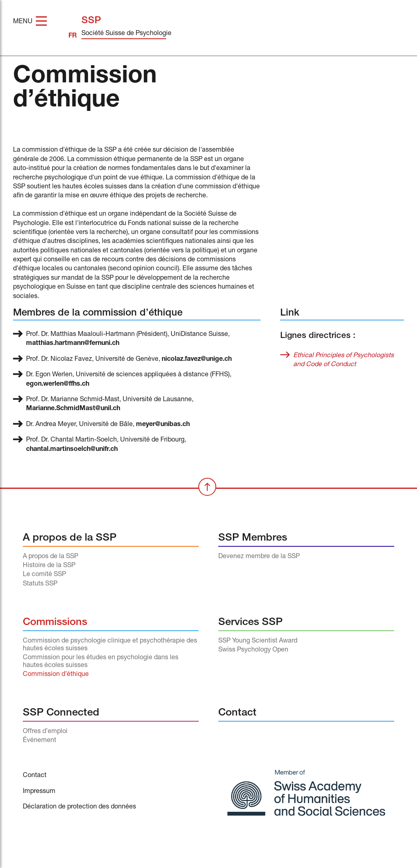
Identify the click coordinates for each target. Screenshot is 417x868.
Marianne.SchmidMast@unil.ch (73, 409)
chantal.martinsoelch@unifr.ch (72, 450)
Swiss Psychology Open (253, 650)
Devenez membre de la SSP (259, 557)
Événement (40, 741)
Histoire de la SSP (49, 566)
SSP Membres (253, 538)
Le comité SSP (44, 575)
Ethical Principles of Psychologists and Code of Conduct (343, 360)
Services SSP (250, 623)
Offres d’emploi (45, 732)
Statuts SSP (40, 584)
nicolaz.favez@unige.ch (197, 360)
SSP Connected (61, 713)
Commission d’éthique (56, 675)
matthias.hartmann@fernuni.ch (73, 344)
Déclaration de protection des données (79, 807)
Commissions (55, 623)
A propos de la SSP (70, 538)
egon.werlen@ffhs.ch (58, 384)
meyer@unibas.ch (163, 425)
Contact (237, 713)
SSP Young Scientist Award (258, 641)
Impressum (39, 792)
